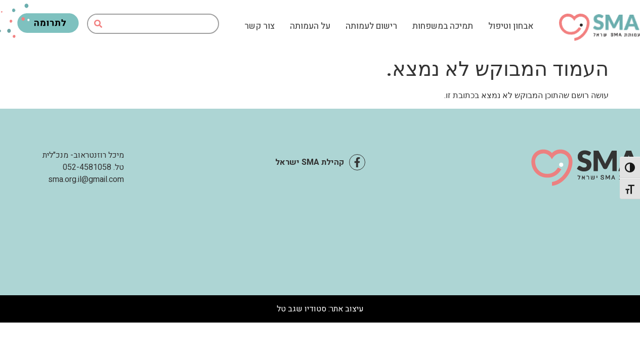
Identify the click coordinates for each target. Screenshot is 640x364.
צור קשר (260, 26)
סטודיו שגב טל (302, 309)
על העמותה (310, 26)
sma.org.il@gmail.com (86, 179)
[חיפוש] (98, 24)
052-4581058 (87, 167)
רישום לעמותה (371, 26)
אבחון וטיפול (511, 26)
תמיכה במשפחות (443, 26)
